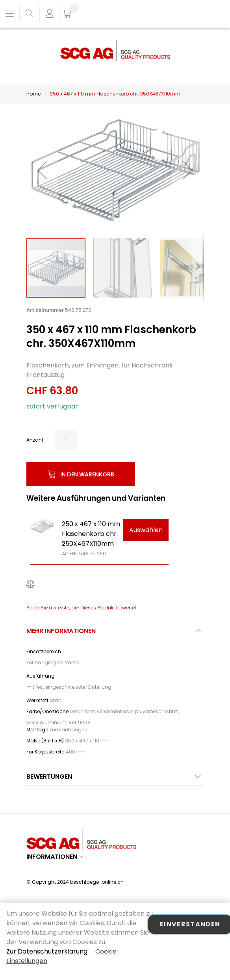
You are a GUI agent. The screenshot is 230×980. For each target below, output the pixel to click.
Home (33, 94)
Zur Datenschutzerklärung (47, 951)
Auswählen (146, 530)
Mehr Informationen (61, 631)
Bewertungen (49, 777)
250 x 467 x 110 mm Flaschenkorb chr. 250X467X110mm (91, 534)
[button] (42, 170)
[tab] (115, 633)
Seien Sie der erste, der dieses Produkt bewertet (81, 608)
